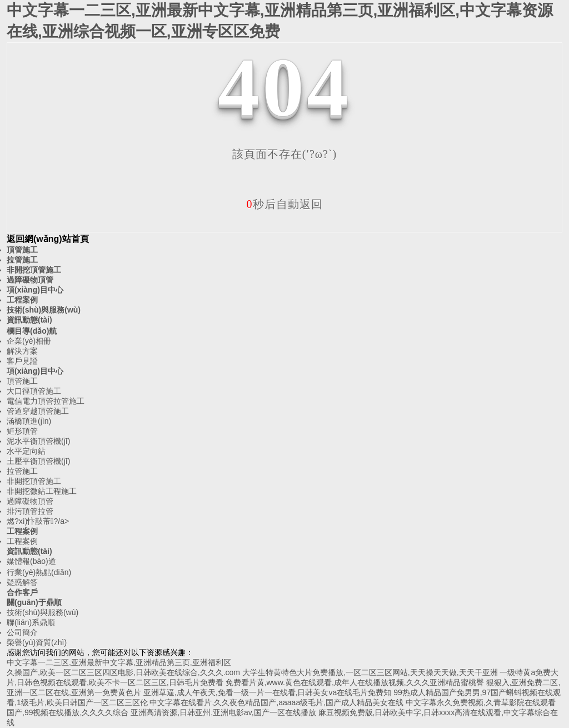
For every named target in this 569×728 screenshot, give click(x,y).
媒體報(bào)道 (31, 561)
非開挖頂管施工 (34, 270)
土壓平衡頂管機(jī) (38, 461)
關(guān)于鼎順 (34, 602)
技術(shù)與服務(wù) (44, 310)
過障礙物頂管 (30, 280)
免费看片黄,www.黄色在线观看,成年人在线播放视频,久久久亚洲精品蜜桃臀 (355, 682)
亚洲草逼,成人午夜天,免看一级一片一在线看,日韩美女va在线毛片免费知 (267, 692)
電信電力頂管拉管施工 (46, 401)
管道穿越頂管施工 (38, 411)
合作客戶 (22, 592)
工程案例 (22, 300)
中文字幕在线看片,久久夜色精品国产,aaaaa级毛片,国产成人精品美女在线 (276, 702)
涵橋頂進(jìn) (29, 421)
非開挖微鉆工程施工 (42, 491)
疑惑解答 (22, 582)
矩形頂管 (22, 431)
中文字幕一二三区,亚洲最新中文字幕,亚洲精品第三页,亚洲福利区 (119, 662)
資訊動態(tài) (29, 320)
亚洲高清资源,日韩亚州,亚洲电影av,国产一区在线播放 (223, 712)
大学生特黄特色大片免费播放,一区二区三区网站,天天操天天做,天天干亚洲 (370, 672)
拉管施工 (22, 260)
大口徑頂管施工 (34, 391)
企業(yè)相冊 (29, 341)
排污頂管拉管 (30, 511)
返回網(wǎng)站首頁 (48, 239)
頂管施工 (22, 250)
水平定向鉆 (26, 451)
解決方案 (22, 351)
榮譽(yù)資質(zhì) (37, 642)
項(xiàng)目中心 (35, 290)
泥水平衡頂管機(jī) (38, 441)
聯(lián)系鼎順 (31, 622)
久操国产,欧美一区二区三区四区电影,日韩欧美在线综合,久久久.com (123, 672)
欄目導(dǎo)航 (32, 331)
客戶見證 (22, 361)
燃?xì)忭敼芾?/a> (38, 521)
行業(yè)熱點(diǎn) (39, 572)
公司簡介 (22, 632)
